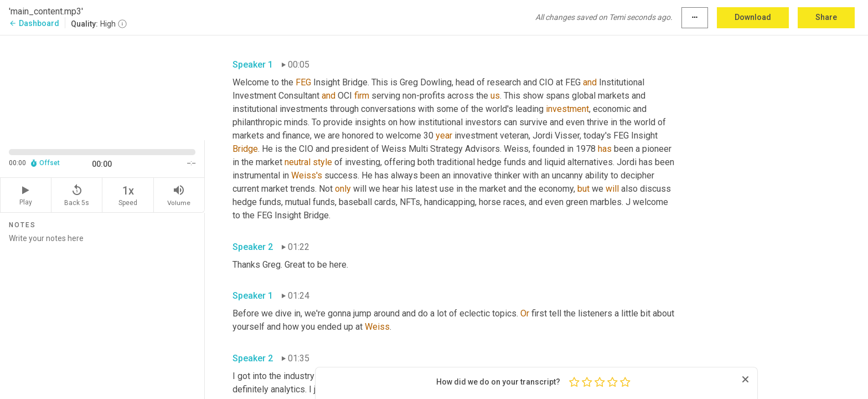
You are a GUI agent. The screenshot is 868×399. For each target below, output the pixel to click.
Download (753, 17)
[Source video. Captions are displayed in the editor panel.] (102, 87)
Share (826, 17)
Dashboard (34, 23)
